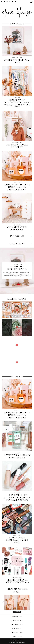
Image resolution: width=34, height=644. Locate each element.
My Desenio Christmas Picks (17, 61)
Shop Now (17, 612)
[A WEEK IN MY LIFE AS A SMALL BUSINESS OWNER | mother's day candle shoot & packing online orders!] (17, 362)
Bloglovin (17, 636)
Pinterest (17, 628)
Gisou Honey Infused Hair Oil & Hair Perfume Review (17, 187)
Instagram (17, 621)
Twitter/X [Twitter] (17, 617)
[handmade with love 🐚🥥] (17, 327)
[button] (32, 2)
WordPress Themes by (17, 642)
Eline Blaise (19, 640)
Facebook (17, 625)
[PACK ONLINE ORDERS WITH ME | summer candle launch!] (17, 310)
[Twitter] (2, 2)
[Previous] (3, 602)
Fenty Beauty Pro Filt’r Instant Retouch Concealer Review (17, 498)
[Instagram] (5, 2)
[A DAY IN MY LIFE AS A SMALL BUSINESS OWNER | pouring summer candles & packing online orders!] (17, 345)
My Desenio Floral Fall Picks (17, 146)
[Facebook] (13, 2)
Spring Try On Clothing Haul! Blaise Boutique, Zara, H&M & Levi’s (17, 104)
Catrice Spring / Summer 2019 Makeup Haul (17, 540)
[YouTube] (10, 2)
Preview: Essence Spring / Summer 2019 (17, 581)
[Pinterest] (7, 2)
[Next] (31, 602)
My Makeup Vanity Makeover (17, 228)
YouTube (17, 632)
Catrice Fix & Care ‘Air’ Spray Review (17, 456)
